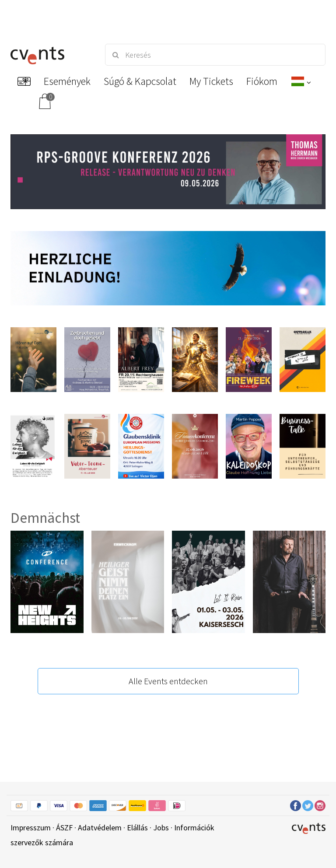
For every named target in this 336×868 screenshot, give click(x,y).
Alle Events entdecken (168, 681)
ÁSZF (64, 828)
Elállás (137, 828)
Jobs (161, 828)
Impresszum (31, 828)
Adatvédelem (100, 828)
